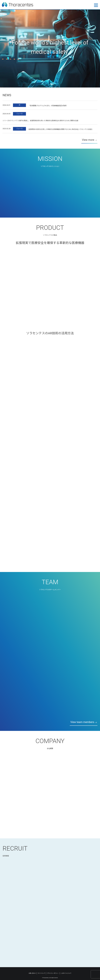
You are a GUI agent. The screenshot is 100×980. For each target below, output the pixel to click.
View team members (82, 722)
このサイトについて (66, 973)
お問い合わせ (32, 973)
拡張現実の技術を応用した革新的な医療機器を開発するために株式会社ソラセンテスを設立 (60, 130)
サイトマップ (41, 973)
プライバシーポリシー (53, 973)
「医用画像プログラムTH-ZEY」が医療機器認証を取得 (47, 106)
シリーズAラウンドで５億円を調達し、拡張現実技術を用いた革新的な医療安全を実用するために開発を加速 (40, 121)
